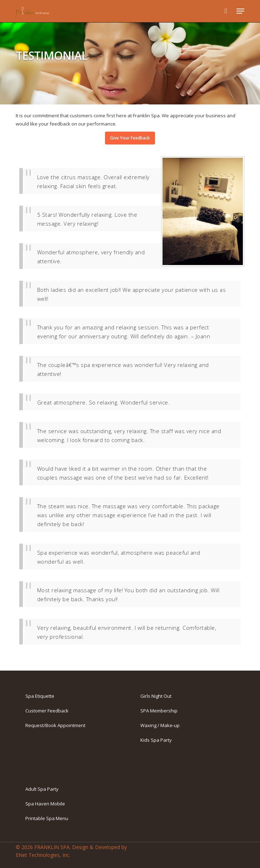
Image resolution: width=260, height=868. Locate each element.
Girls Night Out (156, 696)
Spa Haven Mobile (45, 804)
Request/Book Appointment (55, 725)
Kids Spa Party (156, 740)
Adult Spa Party (42, 789)
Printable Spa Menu (47, 818)
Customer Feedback (47, 711)
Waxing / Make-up (160, 725)
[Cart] (226, 11)
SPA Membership (159, 711)
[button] (240, 11)
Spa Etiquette (40, 696)
